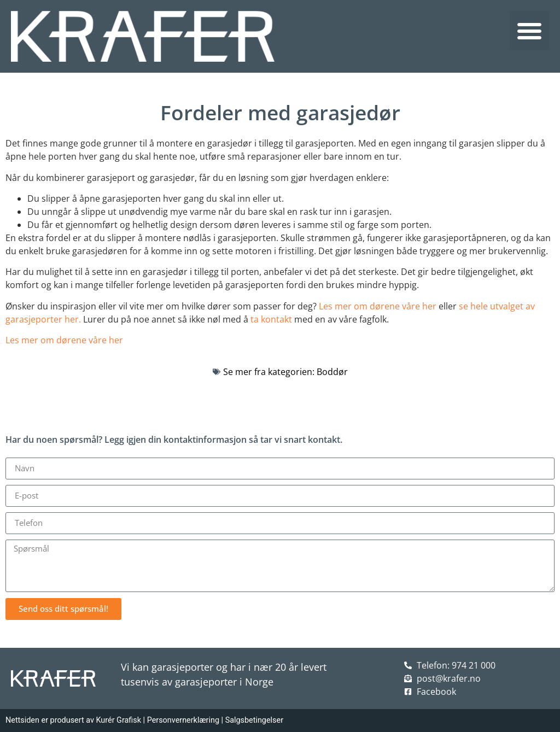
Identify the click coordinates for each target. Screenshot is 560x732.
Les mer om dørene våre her (378, 306)
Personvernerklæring (183, 720)
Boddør (332, 372)
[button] (529, 31)
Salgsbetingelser (254, 720)
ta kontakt (271, 319)
